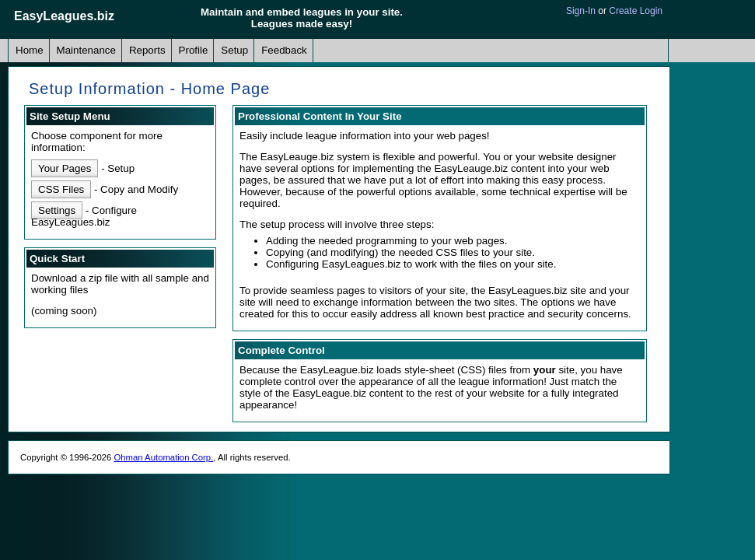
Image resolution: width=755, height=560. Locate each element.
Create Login (636, 11)
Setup (234, 50)
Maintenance (86, 50)
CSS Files (61, 189)
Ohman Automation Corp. (163, 457)
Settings (57, 210)
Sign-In (581, 11)
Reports (147, 50)
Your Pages (65, 168)
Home (30, 50)
